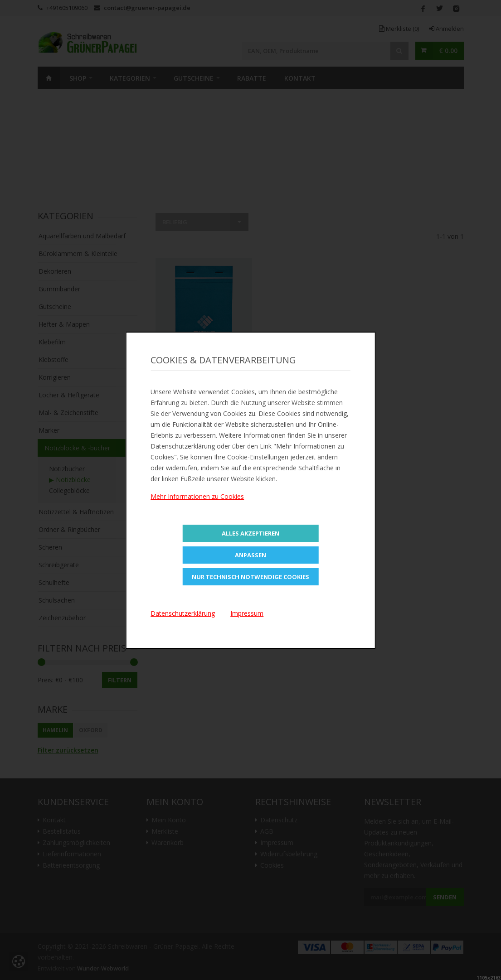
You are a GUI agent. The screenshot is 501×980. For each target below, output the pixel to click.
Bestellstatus (62, 831)
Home (49, 78)
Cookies (272, 865)
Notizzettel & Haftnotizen (76, 512)
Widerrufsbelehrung (289, 854)
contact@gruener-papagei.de (147, 8)
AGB (267, 831)
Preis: (46, 680)
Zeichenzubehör (62, 618)
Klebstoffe (54, 360)
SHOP (78, 78)
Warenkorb (168, 843)
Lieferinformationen (72, 854)
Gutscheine (194, 78)
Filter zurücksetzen (68, 750)
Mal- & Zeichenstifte (68, 413)
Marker (49, 430)
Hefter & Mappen (64, 324)
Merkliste (399, 29)
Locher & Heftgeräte (69, 395)
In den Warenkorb (204, 364)
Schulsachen (57, 600)
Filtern (120, 680)
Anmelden (446, 29)
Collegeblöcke (69, 490)
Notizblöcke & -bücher (77, 448)
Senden (445, 897)
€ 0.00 (448, 51)
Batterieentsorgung (71, 865)
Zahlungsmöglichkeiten (76, 843)
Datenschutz (279, 820)
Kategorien (130, 78)
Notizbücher (67, 469)
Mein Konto (169, 820)
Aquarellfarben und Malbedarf (82, 236)
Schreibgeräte (59, 565)
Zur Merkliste (204, 388)
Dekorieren (55, 271)
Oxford (91, 730)
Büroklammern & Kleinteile (78, 253)
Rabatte (252, 78)
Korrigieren (55, 377)
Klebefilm (52, 342)
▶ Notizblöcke (70, 480)
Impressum (277, 843)
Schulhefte (54, 582)
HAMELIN (55, 730)
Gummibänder (59, 289)
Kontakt (300, 78)
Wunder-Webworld (103, 968)
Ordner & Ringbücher (69, 529)
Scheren (50, 547)
